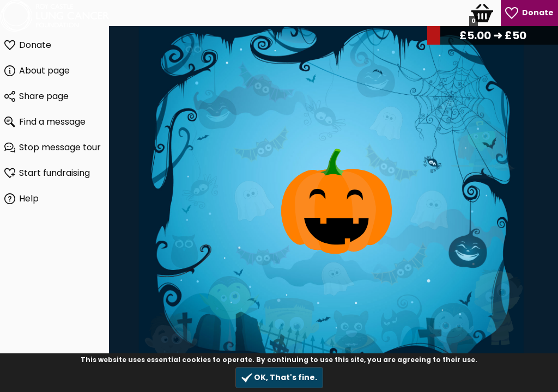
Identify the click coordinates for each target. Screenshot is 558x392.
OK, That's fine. (279, 378)
